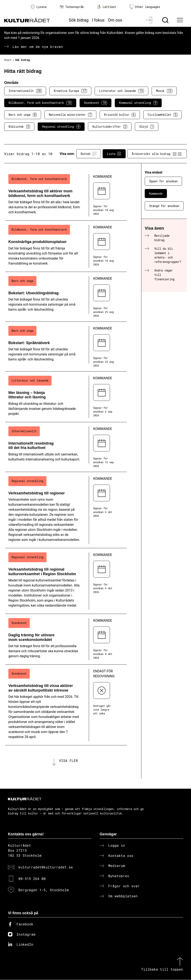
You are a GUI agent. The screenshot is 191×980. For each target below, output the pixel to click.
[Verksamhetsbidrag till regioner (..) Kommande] (66, 510)
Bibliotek (19, 127)
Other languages (145, 7)
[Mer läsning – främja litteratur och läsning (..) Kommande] (66, 397)
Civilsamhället (163, 115)
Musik (164, 91)
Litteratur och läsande (121, 91)
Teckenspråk (72, 7)
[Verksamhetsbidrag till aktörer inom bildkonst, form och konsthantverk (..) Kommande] (66, 195)
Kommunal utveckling (138, 103)
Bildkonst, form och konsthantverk (40, 103)
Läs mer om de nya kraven (38, 47)
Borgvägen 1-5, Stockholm (44, 890)
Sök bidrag (79, 20)
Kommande (156, 194)
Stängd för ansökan (164, 206)
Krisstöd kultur (120, 115)
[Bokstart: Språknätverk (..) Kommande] (66, 347)
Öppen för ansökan (163, 181)
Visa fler (68, 761)
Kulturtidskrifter (110, 127)
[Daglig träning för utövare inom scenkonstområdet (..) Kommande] (66, 639)
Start (8, 60)
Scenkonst (95, 103)
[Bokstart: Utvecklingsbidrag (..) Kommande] (66, 297)
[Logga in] (149, 20)
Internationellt (25, 91)
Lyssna (39, 7)
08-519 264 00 (32, 879)
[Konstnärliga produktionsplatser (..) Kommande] (66, 246)
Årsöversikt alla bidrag (157, 154)
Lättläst (107, 7)
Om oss (115, 20)
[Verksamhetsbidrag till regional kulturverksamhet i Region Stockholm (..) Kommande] (66, 581)
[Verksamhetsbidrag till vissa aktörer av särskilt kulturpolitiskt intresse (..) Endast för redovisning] (66, 705)
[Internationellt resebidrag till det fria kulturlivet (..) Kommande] (66, 447)
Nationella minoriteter (70, 115)
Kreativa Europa (70, 91)
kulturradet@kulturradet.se (46, 867)
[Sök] (166, 20)
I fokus (98, 20)
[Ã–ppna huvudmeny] (180, 20)
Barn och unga (23, 115)
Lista (114, 154)
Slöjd (147, 127)
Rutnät (89, 154)
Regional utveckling (61, 127)
